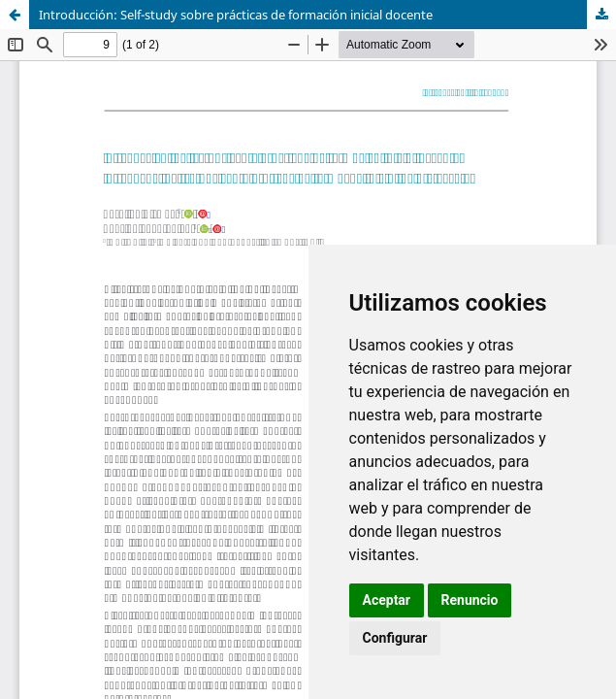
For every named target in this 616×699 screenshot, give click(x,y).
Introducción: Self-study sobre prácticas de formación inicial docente (236, 15)
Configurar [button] (395, 638)
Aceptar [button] (387, 600)
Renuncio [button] (470, 600)
